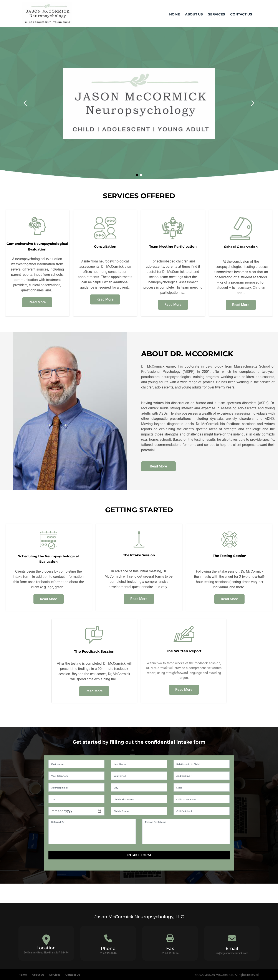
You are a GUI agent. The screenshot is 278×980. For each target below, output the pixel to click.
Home (175, 14)
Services (217, 14)
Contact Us (241, 14)
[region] (139, 103)
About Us (194, 14)
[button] (25, 103)
